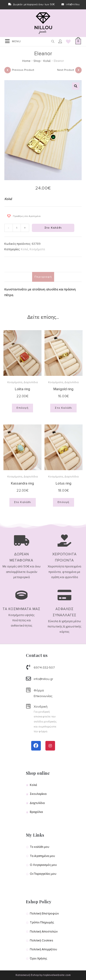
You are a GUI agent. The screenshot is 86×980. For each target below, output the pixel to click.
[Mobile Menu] (13, 42)
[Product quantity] (17, 228)
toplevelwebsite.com (57, 975)
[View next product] (78, 70)
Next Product (66, 70)
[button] (22, 216)
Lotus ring (64, 483)
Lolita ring (22, 389)
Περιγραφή (43, 277)
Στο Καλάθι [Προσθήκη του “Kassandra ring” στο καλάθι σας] (23, 502)
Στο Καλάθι (53, 228)
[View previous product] (8, 70)
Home (26, 61)
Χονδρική (41, 707)
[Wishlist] (67, 42)
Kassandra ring (22, 483)
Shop (37, 61)
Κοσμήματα (37, 249)
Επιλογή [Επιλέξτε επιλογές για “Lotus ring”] (63, 502)
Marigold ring (63, 389)
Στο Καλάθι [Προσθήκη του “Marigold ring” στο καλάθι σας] (63, 408)
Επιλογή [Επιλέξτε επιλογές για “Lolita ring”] (22, 408)
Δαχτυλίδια (31, 382)
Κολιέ (47, 61)
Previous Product (23, 70)
